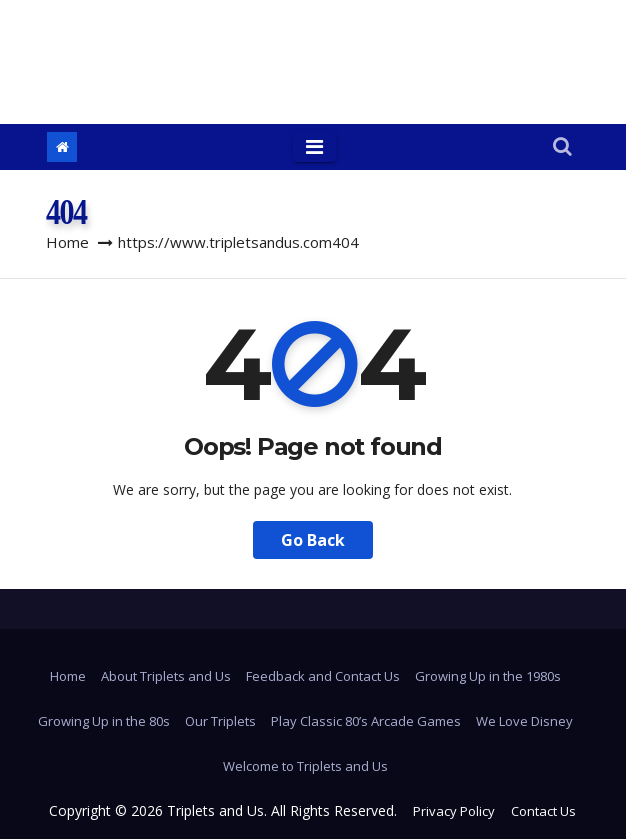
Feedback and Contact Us (323, 676)
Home (67, 242)
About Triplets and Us (166, 676)
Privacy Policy (454, 811)
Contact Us (543, 811)
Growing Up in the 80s (104, 721)
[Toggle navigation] (314, 147)
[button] (562, 147)
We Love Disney (524, 721)
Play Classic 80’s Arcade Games (366, 721)
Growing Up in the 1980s (488, 676)
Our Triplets (220, 721)
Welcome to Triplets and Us (305, 766)
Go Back (313, 540)
